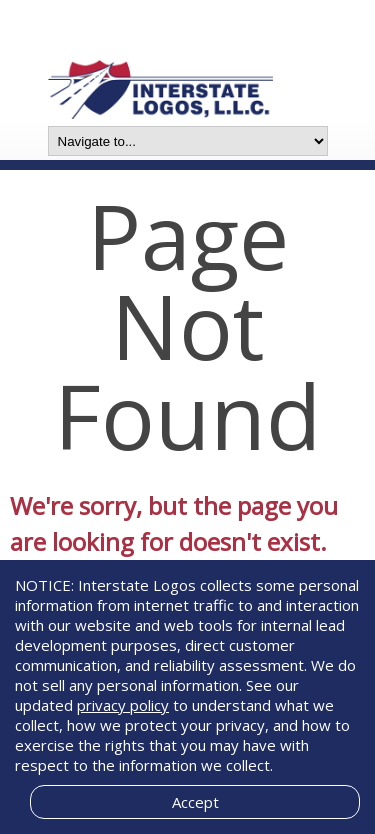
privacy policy (123, 705)
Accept (195, 802)
